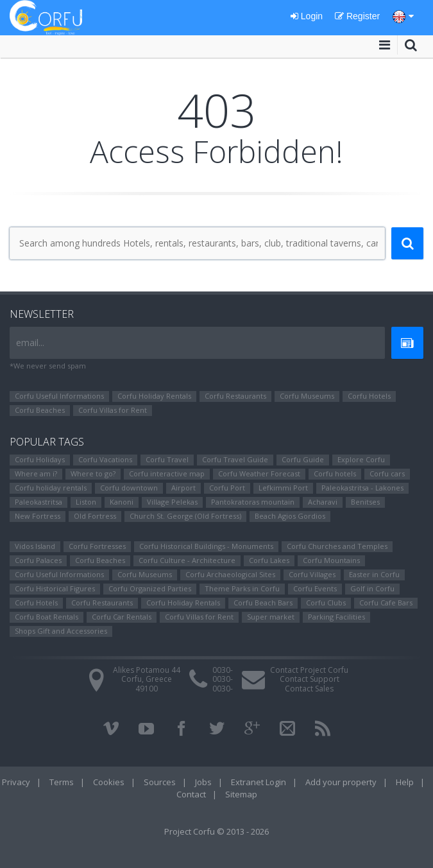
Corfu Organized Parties (150, 588)
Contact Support (310, 679)
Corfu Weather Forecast (259, 473)
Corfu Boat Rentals (47, 617)
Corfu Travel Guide (235, 459)
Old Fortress (95, 516)
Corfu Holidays (40, 459)
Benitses (365, 502)
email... (30, 343)
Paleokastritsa (38, 502)
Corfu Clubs (326, 603)
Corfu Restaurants (235, 396)
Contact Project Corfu (309, 670)
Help (405, 782)
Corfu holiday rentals (51, 488)
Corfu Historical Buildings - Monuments (206, 546)
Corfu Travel (167, 459)
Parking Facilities (336, 617)
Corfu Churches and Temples (337, 546)
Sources (160, 782)
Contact (191, 794)
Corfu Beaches (40, 410)
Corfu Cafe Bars (386, 603)
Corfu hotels (335, 473)
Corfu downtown (129, 488)
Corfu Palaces (38, 560)
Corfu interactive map (167, 473)
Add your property (341, 782)
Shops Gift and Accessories (61, 631)
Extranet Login (259, 782)
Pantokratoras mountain (253, 502)
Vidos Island (35, 546)
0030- (223, 670)
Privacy (16, 782)
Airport (183, 488)
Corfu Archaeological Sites (230, 574)
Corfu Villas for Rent (113, 410)
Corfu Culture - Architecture (187, 560)
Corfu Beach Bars (263, 603)
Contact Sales (309, 689)
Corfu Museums (307, 396)
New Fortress (38, 516)
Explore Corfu (361, 459)
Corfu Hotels (369, 396)
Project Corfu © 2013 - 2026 (216, 831)
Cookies (109, 782)
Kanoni (122, 502)
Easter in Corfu (374, 574)
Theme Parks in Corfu (242, 588)
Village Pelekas (172, 502)
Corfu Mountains (331, 560)
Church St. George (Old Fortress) (185, 516)
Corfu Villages (312, 574)
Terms (62, 782)
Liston (86, 502)
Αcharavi (323, 502)
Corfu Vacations (105, 459)
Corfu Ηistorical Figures (55, 588)
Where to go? (93, 473)
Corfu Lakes (269, 560)
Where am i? (36, 473)
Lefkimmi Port (283, 488)
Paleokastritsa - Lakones (362, 488)
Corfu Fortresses (97, 546)
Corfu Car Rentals (122, 617)
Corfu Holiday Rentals (154, 396)
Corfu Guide (303, 459)
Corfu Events (315, 588)
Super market (271, 617)
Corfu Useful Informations (59, 396)
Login (307, 16)
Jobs (203, 782)
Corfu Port (227, 488)
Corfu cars (387, 473)
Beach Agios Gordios (290, 516)
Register (357, 16)
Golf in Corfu (372, 588)
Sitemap (241, 794)
